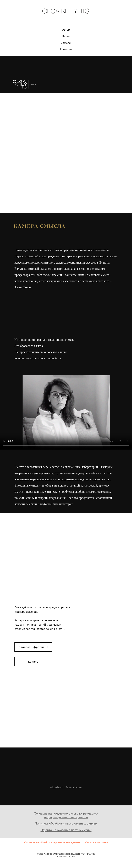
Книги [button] (66, 36)
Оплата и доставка (97, 842)
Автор (66, 30)
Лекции (66, 43)
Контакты (66, 49)
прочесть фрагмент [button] (33, 647)
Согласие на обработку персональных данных (52, 842)
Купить (33, 662)
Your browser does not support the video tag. (66, 412)
